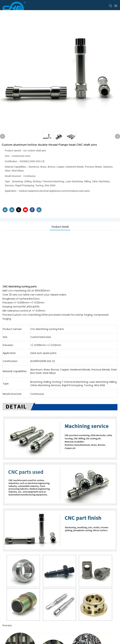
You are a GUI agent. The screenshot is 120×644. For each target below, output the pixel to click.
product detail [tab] (60, 227)
